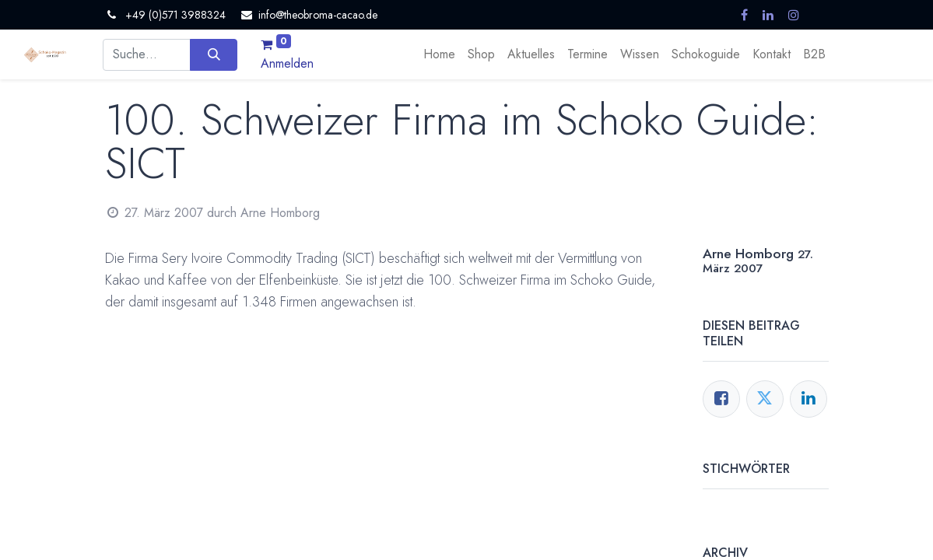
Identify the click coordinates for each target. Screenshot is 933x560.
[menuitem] (439, 54)
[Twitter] (765, 399)
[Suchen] (214, 54)
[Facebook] (721, 399)
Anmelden (287, 63)
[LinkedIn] (808, 399)
